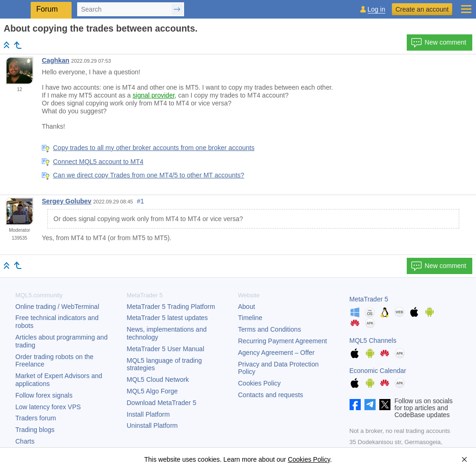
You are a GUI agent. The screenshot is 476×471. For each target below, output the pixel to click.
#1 (140, 201)
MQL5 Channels (373, 340)
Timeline (250, 318)
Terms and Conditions (269, 329)
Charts (25, 441)
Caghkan (56, 60)
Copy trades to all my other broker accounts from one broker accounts (154, 148)
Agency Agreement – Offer (276, 353)
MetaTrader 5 (369, 299)
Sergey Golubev (67, 201)
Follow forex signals (44, 395)
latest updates (168, 318)
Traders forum (36, 418)
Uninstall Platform (152, 425)
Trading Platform (171, 307)
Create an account (422, 9)
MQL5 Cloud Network (158, 379)
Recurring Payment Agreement (282, 341)
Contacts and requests (271, 395)
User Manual (166, 349)
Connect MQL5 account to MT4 (98, 162)
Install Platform (149, 414)
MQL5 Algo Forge (152, 391)
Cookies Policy (259, 383)
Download (162, 403)
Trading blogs (35, 430)
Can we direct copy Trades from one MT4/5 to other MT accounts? (149, 175)
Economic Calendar (378, 371)
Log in (377, 10)
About (247, 307)
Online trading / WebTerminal (57, 307)
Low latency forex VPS (48, 407)
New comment (439, 43)
